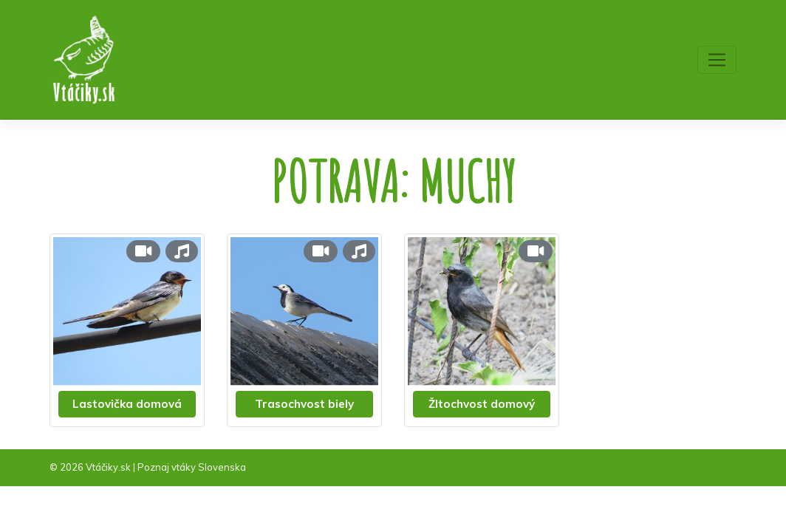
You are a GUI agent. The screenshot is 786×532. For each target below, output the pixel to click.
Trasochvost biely (304, 404)
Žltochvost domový (482, 404)
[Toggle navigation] (717, 60)
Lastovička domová (127, 404)
